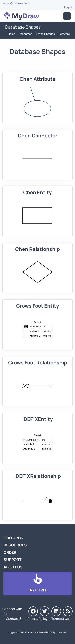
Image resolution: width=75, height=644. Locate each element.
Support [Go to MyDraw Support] (13, 560)
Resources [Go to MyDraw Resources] (26, 34)
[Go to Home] (21, 16)
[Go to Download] (37, 583)
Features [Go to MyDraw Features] (13, 538)
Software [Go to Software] (64, 34)
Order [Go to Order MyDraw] (10, 552)
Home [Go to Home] (12, 34)
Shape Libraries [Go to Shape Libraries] (45, 34)
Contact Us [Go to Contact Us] (14, 619)
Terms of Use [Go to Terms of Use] (61, 619)
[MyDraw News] (68, 611)
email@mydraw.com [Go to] (16, 3)
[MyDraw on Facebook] (33, 611)
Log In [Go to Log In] (68, 7)
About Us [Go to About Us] (13, 567)
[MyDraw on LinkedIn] (56, 611)
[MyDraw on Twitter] (45, 611)
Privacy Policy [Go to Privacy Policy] (37, 619)
